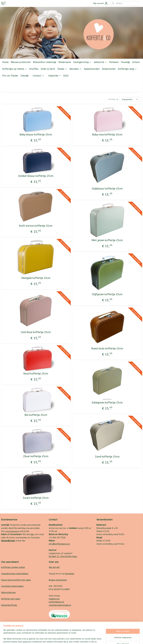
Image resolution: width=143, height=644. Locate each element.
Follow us (138, 82)
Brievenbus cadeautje (45, 62)
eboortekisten (9, 593)
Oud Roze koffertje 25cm (36, 332)
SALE (66, 76)
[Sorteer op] (130, 99)
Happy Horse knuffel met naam (16, 580)
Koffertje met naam (11, 599)
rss (68, 639)
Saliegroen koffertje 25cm (107, 403)
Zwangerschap (82, 62)
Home (5, 62)
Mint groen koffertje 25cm (107, 240)
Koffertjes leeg (127, 69)
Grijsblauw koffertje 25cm (107, 189)
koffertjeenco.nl (56, 602)
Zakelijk (25, 76)
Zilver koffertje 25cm (36, 456)
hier (32, 534)
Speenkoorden (92, 69)
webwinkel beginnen (78, 639)
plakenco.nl (54, 599)
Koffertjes (6, 567)
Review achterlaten (58, 580)
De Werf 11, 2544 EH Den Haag (63, 557)
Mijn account (101, 3)
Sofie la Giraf (48, 69)
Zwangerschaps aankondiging (15, 574)
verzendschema (12, 531)
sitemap (62, 639)
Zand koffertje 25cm (107, 457)
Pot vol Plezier (10, 76)
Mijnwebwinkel (101, 639)
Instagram (70, 574)
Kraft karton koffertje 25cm (36, 226)
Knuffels (34, 69)
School (136, 62)
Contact (38, 76)
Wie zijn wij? (54, 567)
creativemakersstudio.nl (60, 605)
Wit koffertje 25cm (36, 415)
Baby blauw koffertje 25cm (36, 135)
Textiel (62, 69)
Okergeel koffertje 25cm (36, 278)
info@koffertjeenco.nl (59, 544)
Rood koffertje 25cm (36, 374)
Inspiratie (55, 76)
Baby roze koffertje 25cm (107, 135)
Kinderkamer (109, 69)
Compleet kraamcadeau (12, 586)
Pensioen (114, 62)
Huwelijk (125, 62)
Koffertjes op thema (15, 69)
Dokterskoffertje (9, 605)
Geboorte (100, 62)
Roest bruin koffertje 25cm (107, 349)
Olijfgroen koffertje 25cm (107, 294)
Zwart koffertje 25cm (36, 498)
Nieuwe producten (21, 62)
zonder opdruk (18, 567)
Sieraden (76, 69)
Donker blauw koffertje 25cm (36, 176)
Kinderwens (65, 62)
